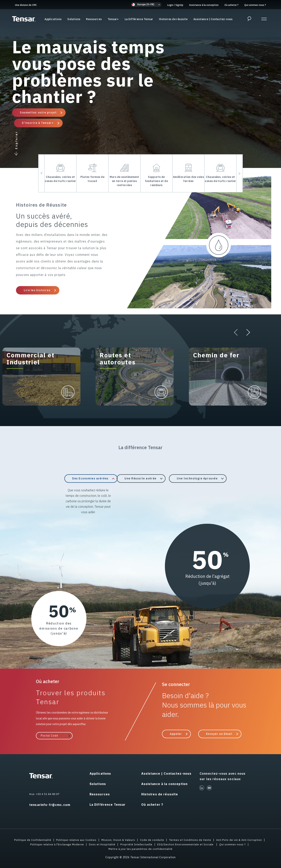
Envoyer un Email (219, 733)
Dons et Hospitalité (102, 844)
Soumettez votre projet (38, 112)
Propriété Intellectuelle (137, 844)
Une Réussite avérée (140, 478)
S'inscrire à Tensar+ (38, 123)
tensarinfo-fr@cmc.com (50, 805)
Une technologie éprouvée (197, 478)
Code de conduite (153, 839)
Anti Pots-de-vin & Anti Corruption (242, 839)
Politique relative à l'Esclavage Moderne (54, 844)
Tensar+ (113, 19)
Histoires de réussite (173, 19)
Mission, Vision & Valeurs (118, 839)
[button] (146, 5)
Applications (53, 19)
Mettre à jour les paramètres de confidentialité (141, 848)
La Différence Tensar (139, 19)
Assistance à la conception (204, 5)
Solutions (74, 19)
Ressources (94, 19)
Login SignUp (175, 5)
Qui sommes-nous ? (255, 5)
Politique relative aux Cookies (75, 839)
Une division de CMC (26, 5)
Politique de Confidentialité (29, 839)
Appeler (176, 733)
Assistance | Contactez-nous (213, 19)
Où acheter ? (231, 5)
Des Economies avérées (90, 478)
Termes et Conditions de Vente (191, 839)
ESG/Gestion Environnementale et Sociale (189, 844)
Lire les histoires (37, 290)
